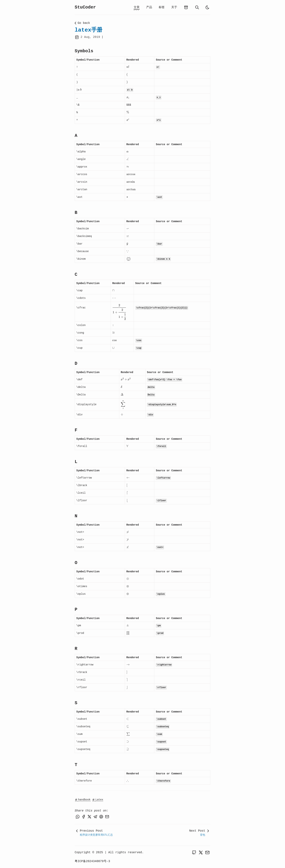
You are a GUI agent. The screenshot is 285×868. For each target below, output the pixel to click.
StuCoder (85, 7)
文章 (137, 7)
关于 (174, 7)
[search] (197, 7)
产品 (149, 7)
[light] (207, 7)
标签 (162, 7)
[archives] (186, 7)
